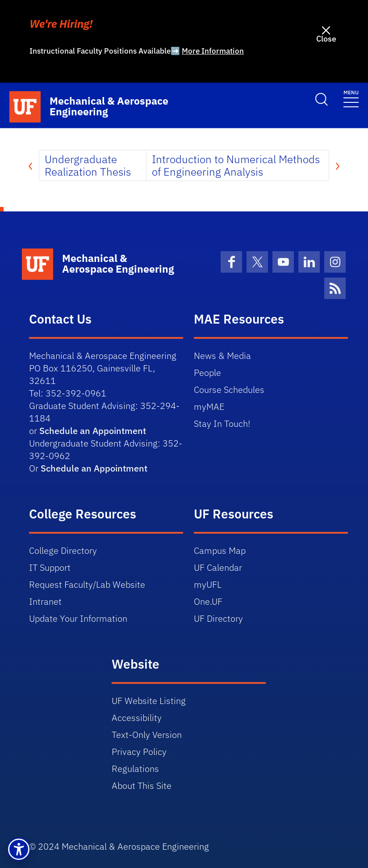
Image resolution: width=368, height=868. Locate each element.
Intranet (45, 601)
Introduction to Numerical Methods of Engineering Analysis (236, 165)
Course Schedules (229, 390)
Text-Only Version (147, 735)
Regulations (135, 769)
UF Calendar (218, 567)
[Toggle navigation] (351, 98)
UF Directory (218, 618)
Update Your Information (78, 618)
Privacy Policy (139, 752)
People (207, 373)
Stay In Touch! (222, 423)
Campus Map (220, 550)
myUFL (208, 584)
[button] (19, 849)
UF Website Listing (149, 701)
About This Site (142, 786)
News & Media (222, 356)
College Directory (63, 550)
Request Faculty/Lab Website (87, 584)
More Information (213, 51)
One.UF (208, 601)
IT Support (50, 567)
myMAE (209, 407)
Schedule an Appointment (93, 431)
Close (326, 39)
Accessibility (137, 718)
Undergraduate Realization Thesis (88, 165)
